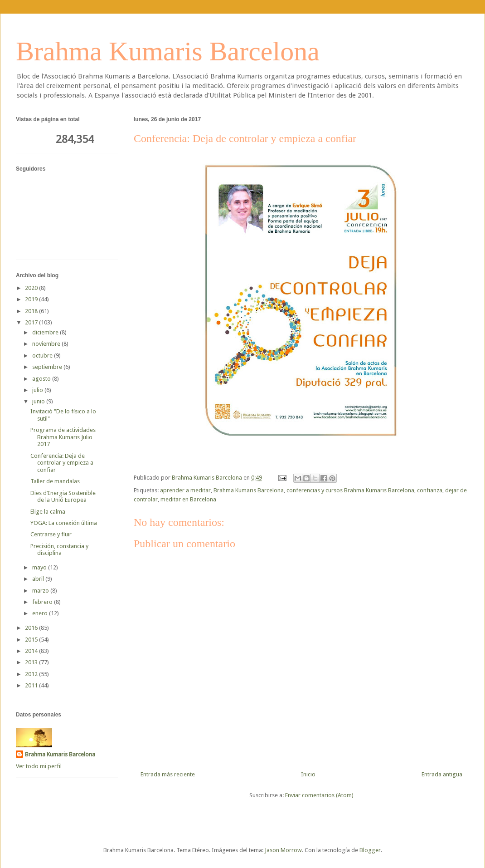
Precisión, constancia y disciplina (59, 550)
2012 (32, 674)
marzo (41, 591)
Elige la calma (48, 512)
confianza (430, 490)
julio (38, 390)
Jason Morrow (283, 850)
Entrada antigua (442, 774)
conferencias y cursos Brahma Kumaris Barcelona (350, 490)
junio (39, 401)
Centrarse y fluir (51, 534)
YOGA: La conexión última (64, 523)
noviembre (47, 344)
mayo (40, 567)
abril (39, 579)
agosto (42, 379)
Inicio (308, 774)
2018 (32, 311)
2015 (32, 640)
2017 (32, 322)
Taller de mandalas (55, 481)
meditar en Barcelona (188, 499)
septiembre (48, 367)
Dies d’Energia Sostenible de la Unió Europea (63, 497)
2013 (32, 662)
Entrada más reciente (168, 774)
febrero (43, 602)
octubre (43, 356)
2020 (32, 288)
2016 (32, 628)
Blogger (370, 850)
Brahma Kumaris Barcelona (168, 51)
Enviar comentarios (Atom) (319, 795)
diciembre (46, 332)
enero (41, 613)
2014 (32, 651)
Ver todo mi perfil (39, 766)
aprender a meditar (185, 490)
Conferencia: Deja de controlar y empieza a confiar (62, 463)
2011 (32, 685)
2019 (32, 299)
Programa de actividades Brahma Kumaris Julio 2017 (63, 437)
